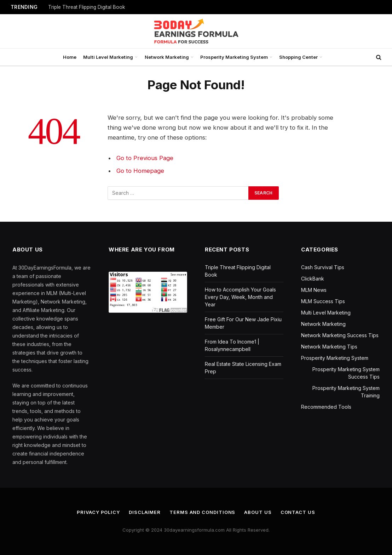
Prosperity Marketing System (234, 57)
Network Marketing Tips (329, 347)
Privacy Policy (98, 512)
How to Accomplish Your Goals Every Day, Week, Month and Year (240, 297)
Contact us (298, 512)
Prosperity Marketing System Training (346, 392)
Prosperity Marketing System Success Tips (346, 373)
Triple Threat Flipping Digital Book (87, 7)
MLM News (314, 290)
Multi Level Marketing (108, 57)
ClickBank (313, 279)
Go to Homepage (140, 171)
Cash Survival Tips (323, 267)
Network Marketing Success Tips (340, 335)
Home (70, 57)
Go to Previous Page (145, 158)
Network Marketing (167, 57)
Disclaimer (145, 512)
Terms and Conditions (202, 512)
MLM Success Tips (323, 301)
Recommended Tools (326, 407)
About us (258, 512)
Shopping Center (298, 57)
